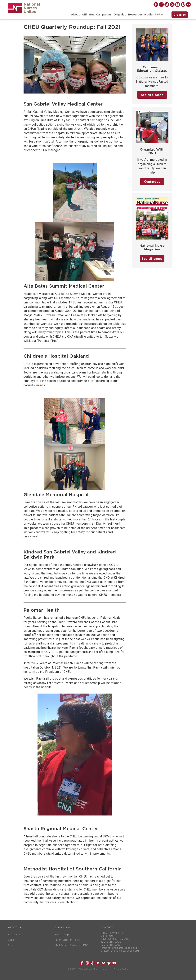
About (75, 15)
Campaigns (104, 15)
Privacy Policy (121, 969)
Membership (62, 935)
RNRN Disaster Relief (67, 940)
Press (11, 945)
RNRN (159, 15)
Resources (135, 15)
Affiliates (88, 15)
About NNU (15, 935)
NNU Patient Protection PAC (71, 945)
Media (148, 15)
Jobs (11, 940)
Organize (120, 15)
